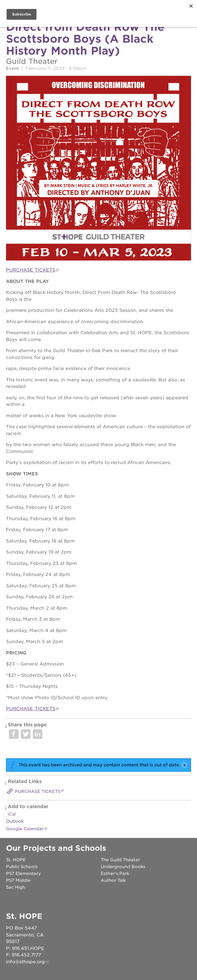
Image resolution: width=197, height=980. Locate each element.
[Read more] (98, 169)
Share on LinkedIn (38, 734)
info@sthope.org (25, 962)
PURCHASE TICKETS (31, 270)
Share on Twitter (26, 734)
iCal (12, 814)
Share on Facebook (14, 734)
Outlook (15, 821)
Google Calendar (25, 829)
